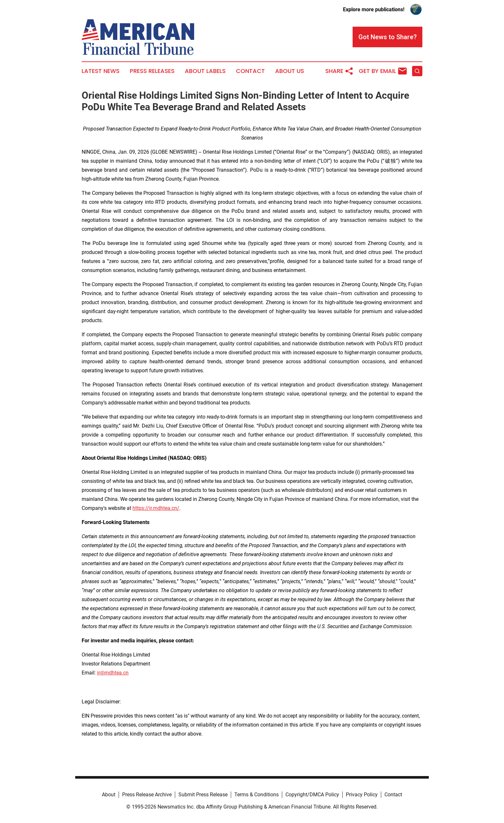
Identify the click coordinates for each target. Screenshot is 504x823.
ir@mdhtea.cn (113, 673)
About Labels (205, 71)
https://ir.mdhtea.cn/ (156, 508)
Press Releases (152, 71)
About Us (290, 71)
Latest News (101, 71)
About (109, 795)
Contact (250, 71)
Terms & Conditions (256, 795)
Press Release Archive (147, 795)
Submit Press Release (203, 795)
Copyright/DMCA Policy (312, 795)
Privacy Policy (362, 795)
